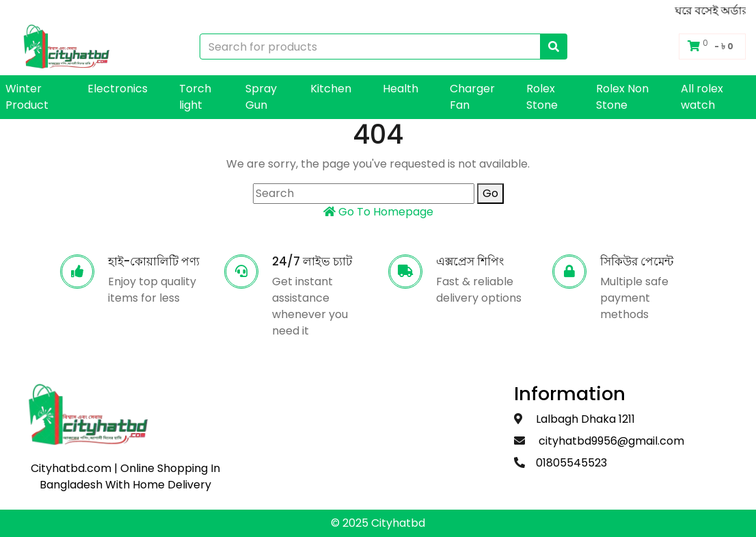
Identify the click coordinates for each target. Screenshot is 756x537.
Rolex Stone (542, 97)
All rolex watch (702, 97)
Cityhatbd (398, 523)
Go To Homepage (378, 212)
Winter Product (27, 97)
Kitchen (331, 89)
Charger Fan (472, 97)
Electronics (118, 89)
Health (401, 89)
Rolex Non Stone (622, 97)
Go (490, 193)
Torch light (195, 97)
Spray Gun (261, 97)
